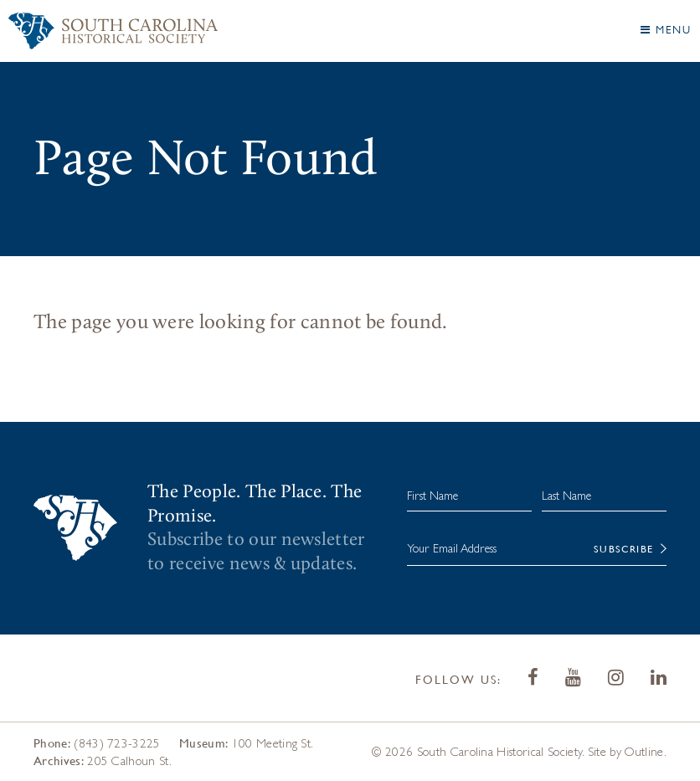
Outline (644, 751)
